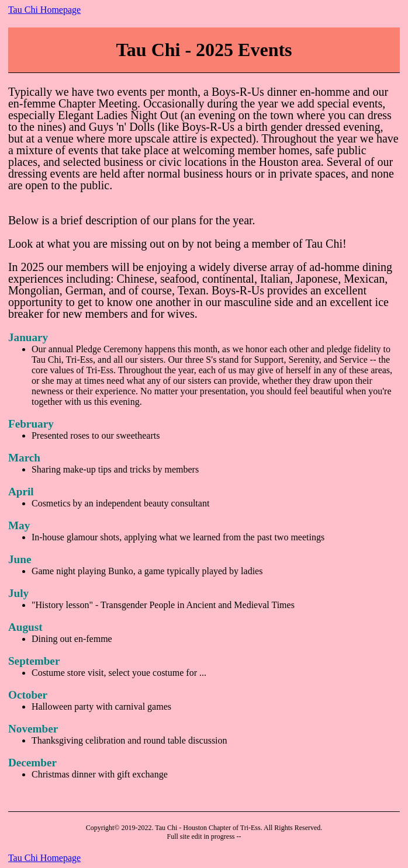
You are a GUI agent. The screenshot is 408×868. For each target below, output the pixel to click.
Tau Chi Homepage (44, 10)
